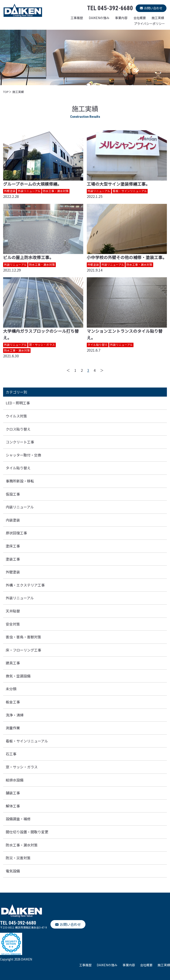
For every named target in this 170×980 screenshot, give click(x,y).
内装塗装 (13, 520)
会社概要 (140, 18)
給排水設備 (15, 780)
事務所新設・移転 (20, 481)
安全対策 (13, 624)
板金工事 (13, 702)
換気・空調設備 (18, 676)
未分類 (11, 689)
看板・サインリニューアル (27, 741)
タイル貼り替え (18, 468)
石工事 (11, 754)
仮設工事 (13, 494)
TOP (6, 92)
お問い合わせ (153, 8)
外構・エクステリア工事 (25, 585)
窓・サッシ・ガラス (22, 767)
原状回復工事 (16, 533)
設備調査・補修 (18, 819)
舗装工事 (13, 793)
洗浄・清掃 (15, 715)
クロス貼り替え (18, 429)
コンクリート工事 (20, 442)
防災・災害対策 (18, 858)
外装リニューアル (20, 598)
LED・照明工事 (18, 403)
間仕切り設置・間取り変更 (27, 832)
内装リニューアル (20, 507)
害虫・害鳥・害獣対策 (23, 637)
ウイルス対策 (16, 416)
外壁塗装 (13, 572)
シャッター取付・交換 (23, 455)
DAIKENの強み (99, 18)
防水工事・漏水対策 (22, 845)
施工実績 (158, 18)
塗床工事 (13, 546)
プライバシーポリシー (149, 24)
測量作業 (13, 728)
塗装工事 (13, 559)
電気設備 (13, 871)
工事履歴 (77, 18)
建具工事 (13, 663)
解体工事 (13, 806)
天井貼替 (13, 611)
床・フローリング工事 (23, 650)
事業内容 (121, 18)
